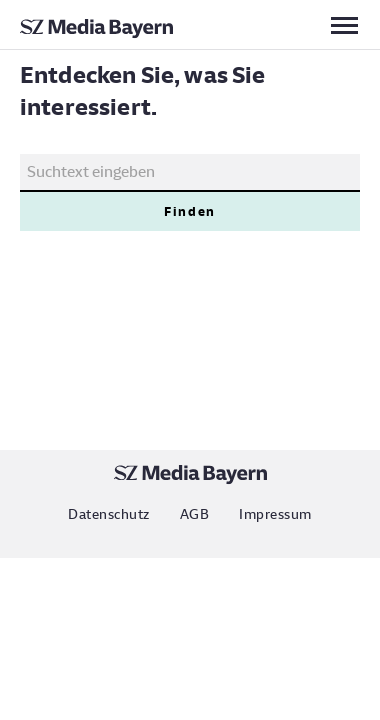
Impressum (275, 514)
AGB (194, 514)
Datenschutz (108, 514)
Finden (190, 211)
